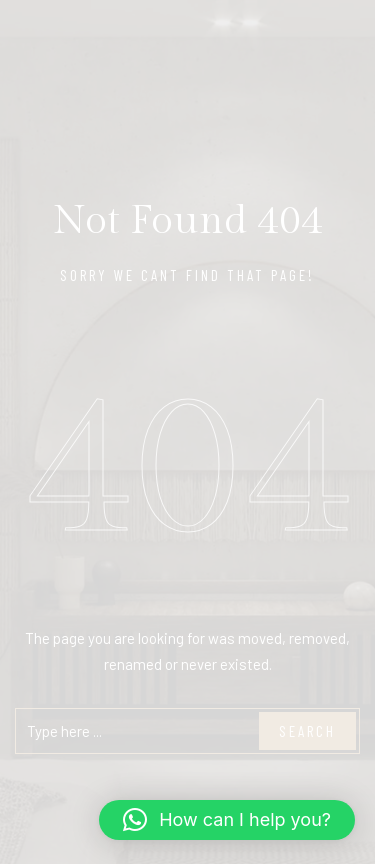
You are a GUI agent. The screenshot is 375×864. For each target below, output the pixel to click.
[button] (227, 820)
